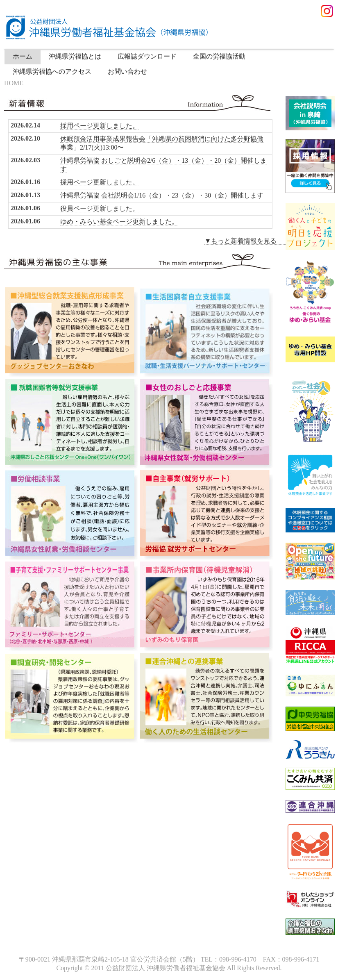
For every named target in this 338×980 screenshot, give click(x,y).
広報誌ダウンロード (147, 56)
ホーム (23, 56)
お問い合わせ (127, 72)
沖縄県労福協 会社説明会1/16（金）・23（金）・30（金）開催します (162, 195)
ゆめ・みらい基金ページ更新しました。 (119, 222)
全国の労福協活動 (219, 56)
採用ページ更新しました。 (100, 126)
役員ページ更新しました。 (100, 208)
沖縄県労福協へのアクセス (52, 72)
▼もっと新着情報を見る (247, 241)
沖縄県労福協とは (75, 56)
